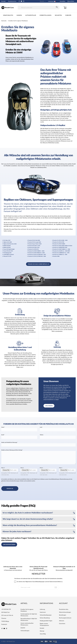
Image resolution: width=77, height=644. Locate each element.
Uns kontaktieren (9, 544)
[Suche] (39, 8)
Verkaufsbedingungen (46, 615)
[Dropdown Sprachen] (43, 1)
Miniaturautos (8, 15)
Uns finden (49, 406)
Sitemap (42, 631)
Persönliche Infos (64, 609)
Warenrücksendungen (65, 612)
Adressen (62, 621)
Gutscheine (62, 623)
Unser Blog (43, 634)
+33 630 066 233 (6, 609)
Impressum (43, 612)
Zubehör (68, 15)
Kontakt (3, 1)
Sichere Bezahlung (45, 618)
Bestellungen (63, 615)
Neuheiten (58, 15)
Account (63, 603)
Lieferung (42, 609)
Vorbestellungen (45, 15)
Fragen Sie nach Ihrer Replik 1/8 (38, 264)
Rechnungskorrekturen (65, 618)
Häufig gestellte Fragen (46, 621)
